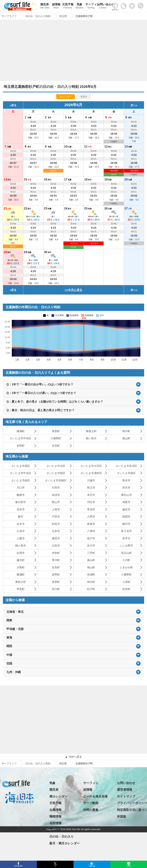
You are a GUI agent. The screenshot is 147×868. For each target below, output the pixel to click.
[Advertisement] (73, 51)
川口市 (21, 488)
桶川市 (126, 524)
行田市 (56, 488)
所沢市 (126, 488)
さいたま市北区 (56, 466)
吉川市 (91, 546)
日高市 (56, 546)
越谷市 (126, 509)
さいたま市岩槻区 (56, 480)
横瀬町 (21, 431)
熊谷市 (126, 480)
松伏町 (126, 589)
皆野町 (21, 446)
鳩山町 (91, 567)
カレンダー (66, 97)
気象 (79, 6)
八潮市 (91, 531)
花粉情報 (55, 823)
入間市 (91, 517)
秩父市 (91, 488)
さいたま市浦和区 (91, 473)
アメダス (55, 830)
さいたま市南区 (126, 473)
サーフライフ (9, 763)
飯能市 (21, 495)
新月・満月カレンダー (65, 843)
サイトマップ (126, 796)
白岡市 (21, 553)
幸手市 (126, 538)
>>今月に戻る (74, 290)
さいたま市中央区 (21, 438)
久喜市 (21, 531)
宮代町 (56, 589)
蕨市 (21, 517)
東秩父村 (91, 431)
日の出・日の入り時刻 (38, 763)
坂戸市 (91, 538)
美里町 (56, 431)
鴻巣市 (126, 502)
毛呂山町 (126, 553)
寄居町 (21, 589)
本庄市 (91, 495)
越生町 (21, 560)
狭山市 (56, 502)
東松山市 (126, 495)
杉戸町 (91, 589)
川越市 (91, 480)
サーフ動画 (91, 803)
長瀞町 (91, 575)
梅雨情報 (55, 817)
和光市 (56, 524)
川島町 (21, 567)
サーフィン (91, 6)
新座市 (91, 524)
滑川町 (56, 560)
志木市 (21, 524)
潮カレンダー (58, 796)
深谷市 (21, 509)
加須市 (56, 495)
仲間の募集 (91, 810)
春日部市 (21, 502)
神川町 (126, 431)
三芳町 (91, 553)
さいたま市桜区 (56, 473)
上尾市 (56, 509)
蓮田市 (56, 538)
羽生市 (91, 502)
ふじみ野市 (126, 546)
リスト (84, 97)
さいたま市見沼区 (126, 466)
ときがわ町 (126, 567)
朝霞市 (126, 517)
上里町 (126, 582)
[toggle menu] (141, 5)
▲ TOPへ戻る (73, 757)
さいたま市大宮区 (91, 466)
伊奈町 (56, 553)
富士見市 (126, 531)
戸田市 (56, 517)
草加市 (91, 509)
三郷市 (21, 538)
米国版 (122, 817)
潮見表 (44, 6)
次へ (133, 105)
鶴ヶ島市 (91, 438)
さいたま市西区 (21, 466)
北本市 (56, 531)
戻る (14, 105)
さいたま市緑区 (21, 480)
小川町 (126, 560)
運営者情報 (125, 790)
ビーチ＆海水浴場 (95, 796)
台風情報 (55, 810)
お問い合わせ (103, 6)
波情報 (56, 6)
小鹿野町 (56, 438)
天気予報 (68, 6)
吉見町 (56, 446)
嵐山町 (126, 438)
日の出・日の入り (62, 837)
